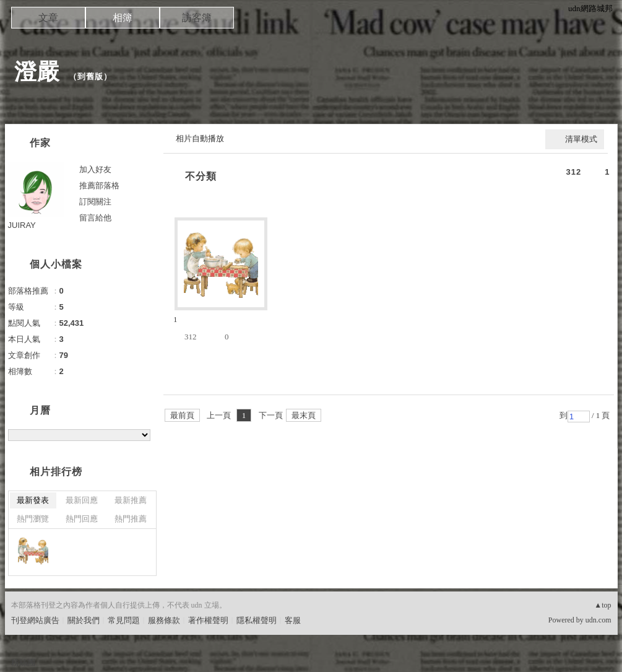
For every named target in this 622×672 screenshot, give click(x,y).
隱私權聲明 (257, 620)
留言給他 (95, 218)
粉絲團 (23, 662)
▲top (603, 605)
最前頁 (182, 415)
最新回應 (82, 500)
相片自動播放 (200, 138)
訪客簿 (197, 18)
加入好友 (95, 169)
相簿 (123, 18)
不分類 (201, 176)
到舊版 (90, 76)
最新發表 (33, 500)
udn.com (598, 620)
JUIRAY (22, 225)
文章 (48, 18)
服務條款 (164, 620)
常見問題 (124, 620)
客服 (293, 620)
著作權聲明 (208, 620)
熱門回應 (82, 519)
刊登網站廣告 (35, 620)
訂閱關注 (95, 202)
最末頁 (304, 415)
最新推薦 (131, 500)
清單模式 (581, 139)
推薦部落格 (99, 185)
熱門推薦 (131, 519)
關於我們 (84, 620)
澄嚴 (37, 72)
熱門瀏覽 (33, 519)
